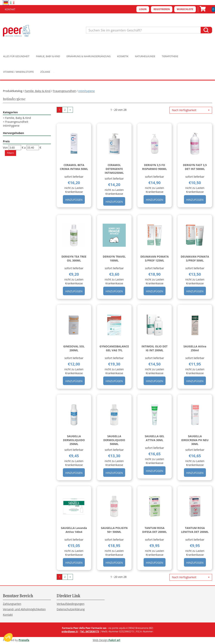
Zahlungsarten (12, 604)
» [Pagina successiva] (70, 110)
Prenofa (24, 640)
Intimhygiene (11, 126)
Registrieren (162, 9)
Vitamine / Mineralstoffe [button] (18, 72)
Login (143, 9)
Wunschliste (185, 9)
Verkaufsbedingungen (71, 604)
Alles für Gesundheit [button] (16, 56)
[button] (191, 110)
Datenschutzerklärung (71, 609)
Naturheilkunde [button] (145, 56)
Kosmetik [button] (123, 56)
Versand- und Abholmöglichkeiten (24, 609)
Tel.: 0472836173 (89, 631)
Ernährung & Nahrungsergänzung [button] (89, 56)
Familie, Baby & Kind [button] (48, 56)
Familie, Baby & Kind (38, 91)
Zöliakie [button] (45, 72)
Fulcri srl (114, 640)
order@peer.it (70, 631)
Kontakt (10, 9)
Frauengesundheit (64, 91)
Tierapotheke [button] (170, 56)
